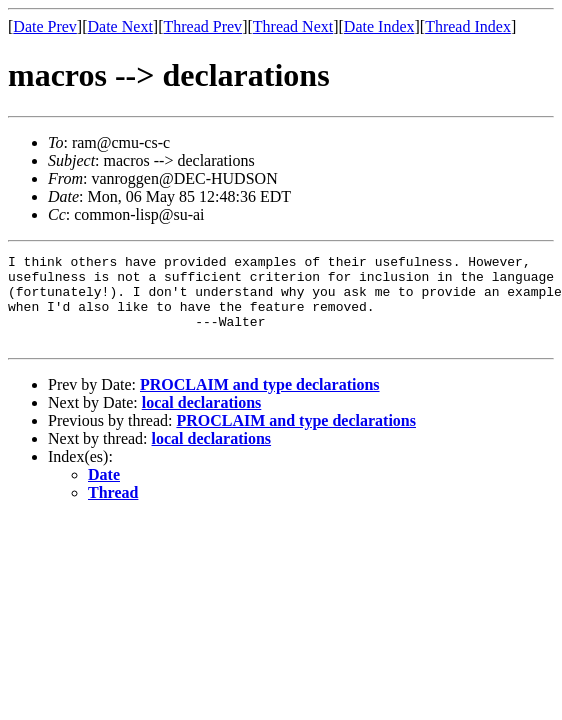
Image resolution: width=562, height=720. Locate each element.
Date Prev (45, 26)
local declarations (202, 420)
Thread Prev (202, 26)
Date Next (120, 26)
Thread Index (468, 26)
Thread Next (293, 26)
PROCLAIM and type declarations (260, 402)
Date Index (379, 26)
